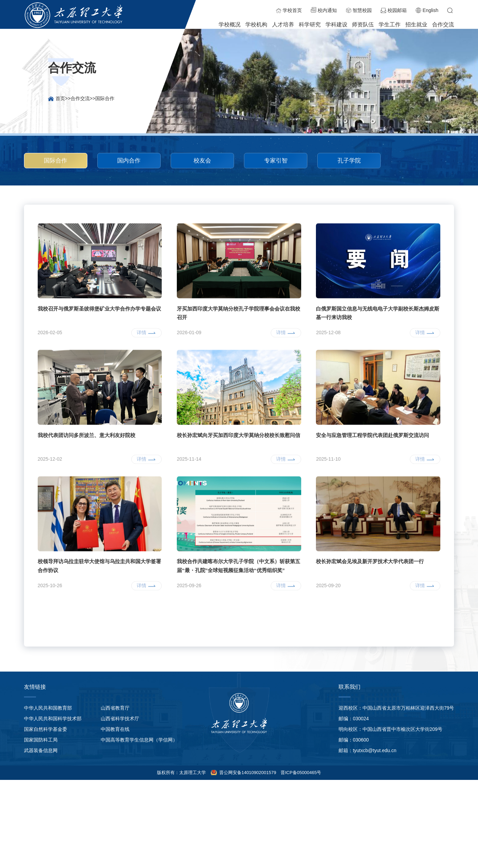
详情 (142, 388)
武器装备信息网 (41, 750)
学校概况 (230, 25)
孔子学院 (349, 160)
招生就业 (416, 25)
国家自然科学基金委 (46, 729)
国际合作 (105, 98)
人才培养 (283, 25)
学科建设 (336, 25)
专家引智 (276, 160)
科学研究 (310, 25)
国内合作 (129, 160)
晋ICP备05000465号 (301, 773)
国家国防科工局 (41, 740)
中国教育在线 (115, 729)
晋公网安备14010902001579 (247, 773)
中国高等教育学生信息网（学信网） (139, 740)
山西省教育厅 (115, 708)
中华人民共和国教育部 (48, 708)
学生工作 (390, 25)
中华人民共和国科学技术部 (53, 719)
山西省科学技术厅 (120, 719)
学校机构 (256, 25)
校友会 (202, 160)
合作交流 (443, 25)
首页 (60, 98)
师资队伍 (363, 25)
